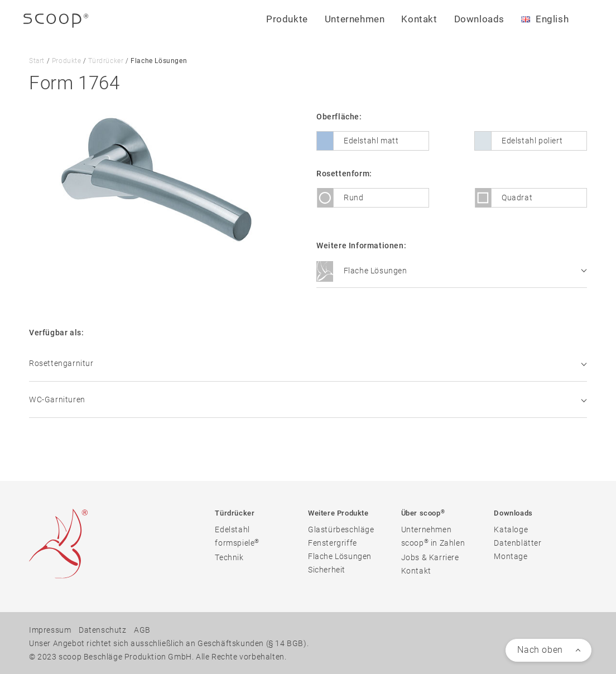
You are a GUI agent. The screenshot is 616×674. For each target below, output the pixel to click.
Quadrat (517, 198)
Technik (229, 557)
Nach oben (540, 649)
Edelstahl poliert (532, 141)
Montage (511, 556)
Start (37, 61)
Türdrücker (106, 61)
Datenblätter (518, 542)
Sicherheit (327, 569)
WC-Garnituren (308, 399)
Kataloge (511, 529)
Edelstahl (232, 529)
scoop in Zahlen (433, 542)
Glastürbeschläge (341, 529)
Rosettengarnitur (308, 363)
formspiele (237, 542)
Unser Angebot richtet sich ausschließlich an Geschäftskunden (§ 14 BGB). (169, 643)
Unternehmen (427, 529)
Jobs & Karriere (430, 557)
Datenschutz (103, 629)
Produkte (67, 61)
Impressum (50, 629)
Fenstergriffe (333, 542)
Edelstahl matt (371, 141)
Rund (353, 198)
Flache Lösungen (451, 272)
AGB (142, 629)
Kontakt (419, 19)
